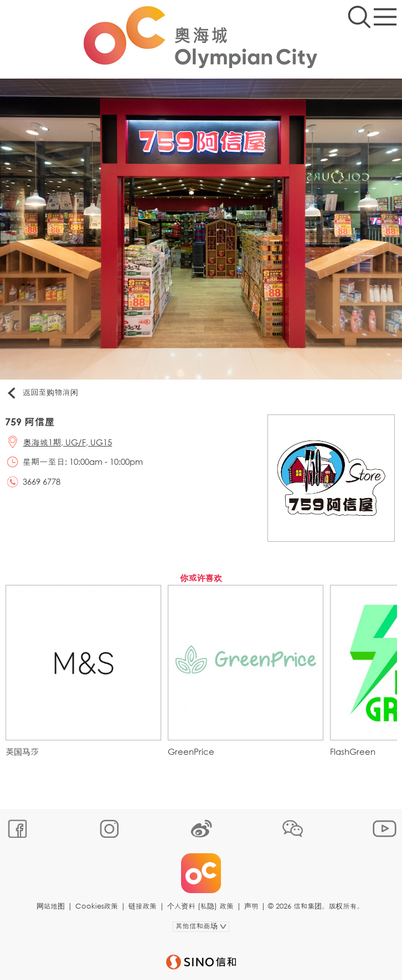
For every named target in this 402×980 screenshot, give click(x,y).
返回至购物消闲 (42, 393)
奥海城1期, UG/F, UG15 (68, 442)
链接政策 (143, 906)
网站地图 (51, 906)
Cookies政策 (97, 906)
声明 (251, 906)
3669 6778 (42, 481)
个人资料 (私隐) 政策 (200, 906)
